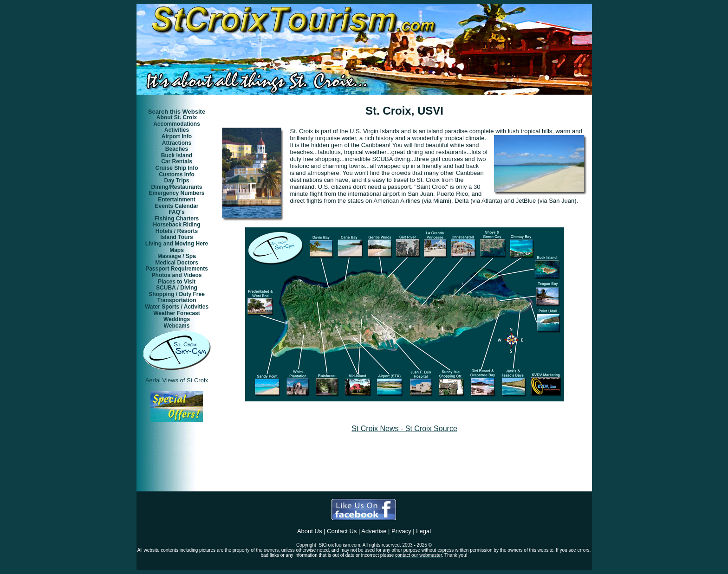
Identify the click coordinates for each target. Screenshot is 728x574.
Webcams (177, 326)
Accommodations (177, 124)
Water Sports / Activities (177, 307)
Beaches (177, 149)
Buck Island (177, 155)
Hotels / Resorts (177, 231)
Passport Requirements (177, 269)
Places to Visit (177, 282)
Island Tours (176, 237)
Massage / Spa (177, 256)
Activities (177, 130)
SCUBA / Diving (177, 288)
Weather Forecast (176, 313)
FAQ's (176, 212)
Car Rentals (177, 161)
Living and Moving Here (177, 244)
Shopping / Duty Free (177, 294)
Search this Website (177, 112)
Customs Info (177, 174)
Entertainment (177, 200)
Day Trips (176, 181)
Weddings (177, 319)
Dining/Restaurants (176, 187)
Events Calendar (176, 206)
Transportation (176, 300)
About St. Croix (177, 117)
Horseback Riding (176, 225)
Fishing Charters (177, 219)
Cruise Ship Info (176, 168)
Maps (177, 250)
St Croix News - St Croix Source (404, 429)
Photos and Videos (177, 275)
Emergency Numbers (176, 193)
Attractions (177, 143)
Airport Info (177, 136)
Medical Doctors (177, 263)
